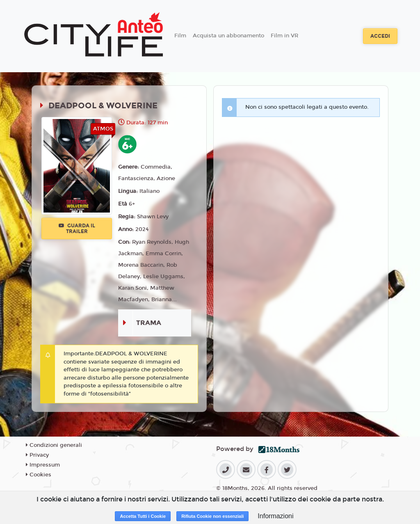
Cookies (39, 475)
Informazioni (275, 516)
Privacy (37, 455)
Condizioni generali (54, 445)
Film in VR (284, 36)
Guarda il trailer (77, 229)
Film (180, 36)
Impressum (43, 465)
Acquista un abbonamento (228, 36)
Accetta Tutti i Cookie (143, 516)
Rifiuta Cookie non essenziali (212, 516)
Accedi (380, 36)
